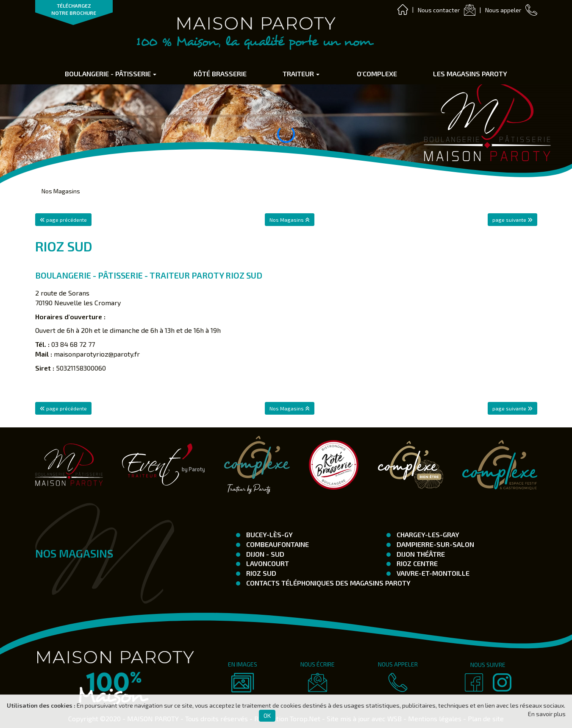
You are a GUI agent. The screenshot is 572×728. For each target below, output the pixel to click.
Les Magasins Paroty (470, 74)
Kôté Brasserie (220, 74)
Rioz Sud (260, 573)
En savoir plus (547, 714)
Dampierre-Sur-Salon (435, 544)
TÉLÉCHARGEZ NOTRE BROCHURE (74, 9)
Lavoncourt (267, 563)
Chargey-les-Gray (427, 534)
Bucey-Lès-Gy (269, 534)
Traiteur (301, 74)
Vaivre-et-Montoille (432, 573)
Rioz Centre (416, 563)
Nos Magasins (61, 191)
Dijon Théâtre (420, 554)
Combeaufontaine (277, 544)
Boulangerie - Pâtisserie (111, 74)
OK (267, 715)
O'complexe (377, 74)
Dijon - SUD (264, 554)
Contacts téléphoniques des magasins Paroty (328, 583)
